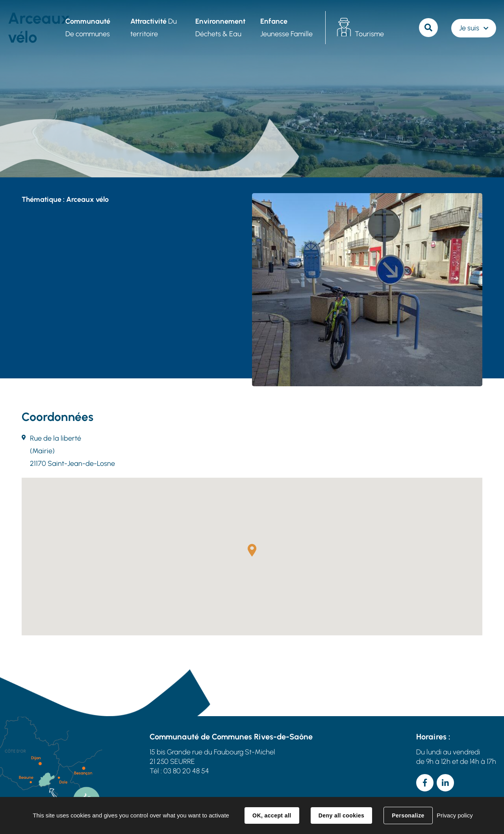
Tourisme (369, 34)
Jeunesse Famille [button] (286, 28)
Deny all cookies (341, 815)
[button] (252, 550)
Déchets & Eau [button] (220, 28)
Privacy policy (455, 815)
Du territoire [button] (153, 28)
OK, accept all (272, 815)
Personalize (408, 815)
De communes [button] (87, 28)
